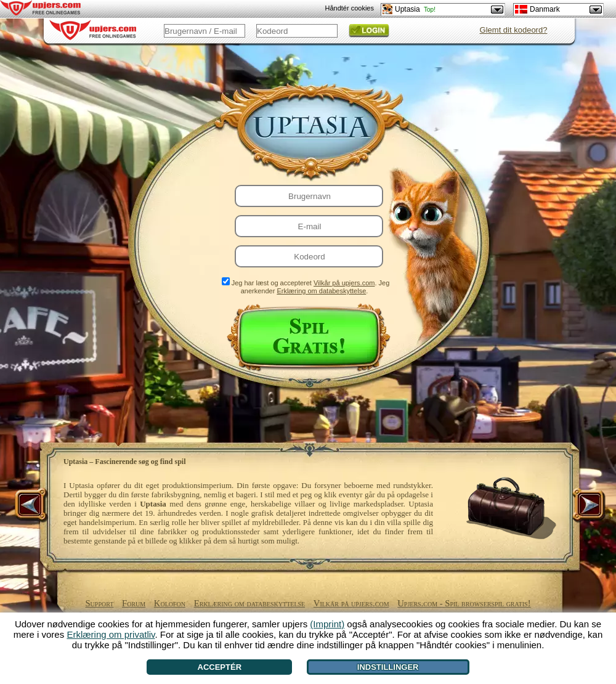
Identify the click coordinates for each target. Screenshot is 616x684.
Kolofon (170, 603)
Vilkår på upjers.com (344, 283)
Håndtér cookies (350, 8)
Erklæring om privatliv (111, 634)
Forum (134, 603)
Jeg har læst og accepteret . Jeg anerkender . (311, 287)
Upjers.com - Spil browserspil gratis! (464, 603)
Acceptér (220, 667)
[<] (32, 506)
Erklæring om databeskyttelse (321, 291)
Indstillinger (388, 667)
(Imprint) (327, 624)
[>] (588, 506)
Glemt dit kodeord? (514, 30)
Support (99, 603)
